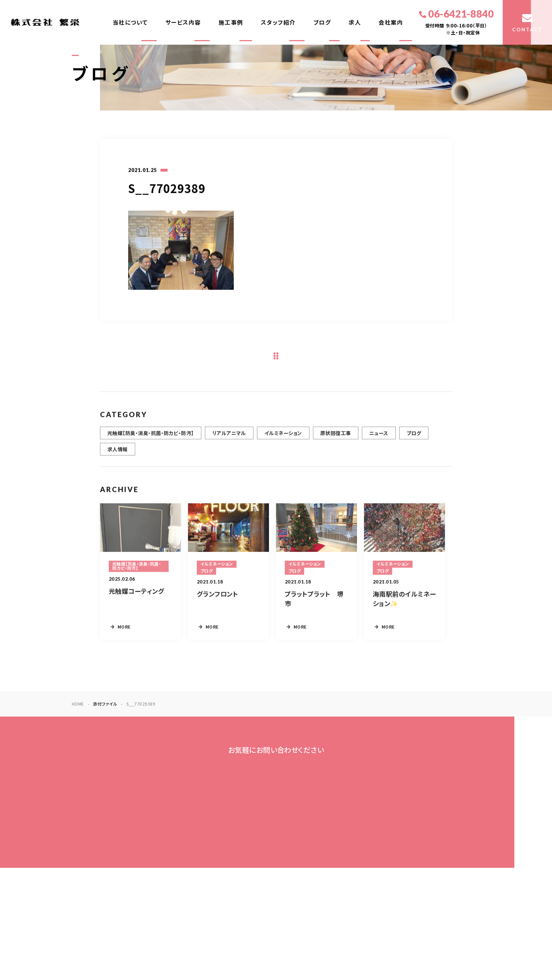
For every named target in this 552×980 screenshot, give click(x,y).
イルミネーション (283, 437)
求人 (355, 22)
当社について (130, 22)
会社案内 (391, 22)
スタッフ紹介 (278, 22)
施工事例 (231, 22)
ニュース (379, 437)
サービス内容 (183, 22)
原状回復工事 (336, 437)
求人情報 (118, 453)
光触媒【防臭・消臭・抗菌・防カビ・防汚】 (151, 437)
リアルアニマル (229, 437)
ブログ (322, 22)
